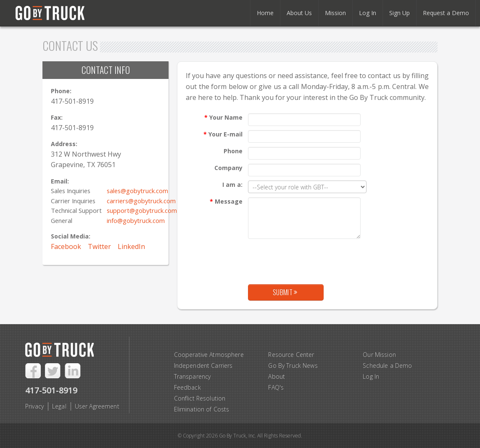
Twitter (99, 246)
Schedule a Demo (387, 365)
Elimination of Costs (202, 409)
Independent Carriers (203, 365)
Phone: (61, 91)
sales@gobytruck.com (137, 191)
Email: (60, 181)
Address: (64, 144)
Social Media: (71, 236)
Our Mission (379, 355)
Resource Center (291, 355)
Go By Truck (54, 14)
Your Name (223, 117)
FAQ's (276, 387)
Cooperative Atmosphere (209, 355)
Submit (285, 292)
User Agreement (97, 406)
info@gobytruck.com (136, 220)
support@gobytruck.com (142, 210)
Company (228, 168)
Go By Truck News (293, 365)
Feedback (187, 387)
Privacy (34, 406)
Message (226, 201)
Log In (371, 376)
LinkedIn (131, 246)
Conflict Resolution (200, 398)
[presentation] (312, 259)
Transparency (193, 376)
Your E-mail (223, 134)
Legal (59, 406)
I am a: (232, 185)
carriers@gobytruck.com (141, 201)
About (277, 376)
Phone (233, 151)
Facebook (66, 246)
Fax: (57, 117)
